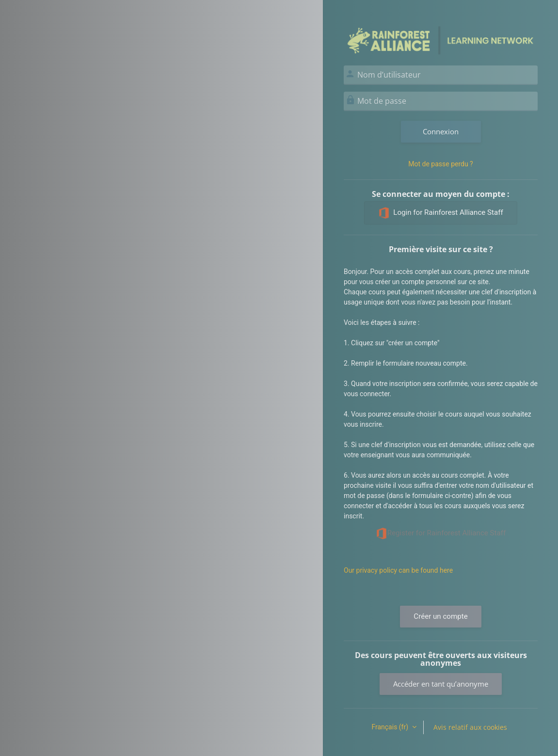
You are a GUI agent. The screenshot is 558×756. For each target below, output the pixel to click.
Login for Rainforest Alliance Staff (440, 213)
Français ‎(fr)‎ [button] (391, 727)
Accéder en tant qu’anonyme (441, 684)
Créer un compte (440, 616)
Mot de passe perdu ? (440, 164)
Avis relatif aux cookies (470, 727)
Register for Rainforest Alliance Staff (441, 533)
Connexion (441, 131)
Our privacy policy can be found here (398, 570)
